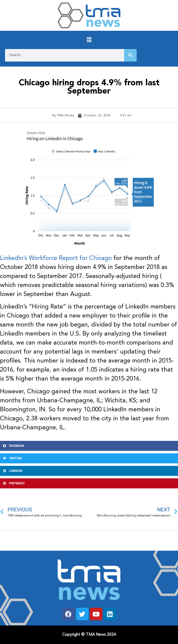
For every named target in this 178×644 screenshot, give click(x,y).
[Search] (130, 55)
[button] (89, 40)
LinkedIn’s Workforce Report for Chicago (56, 258)
